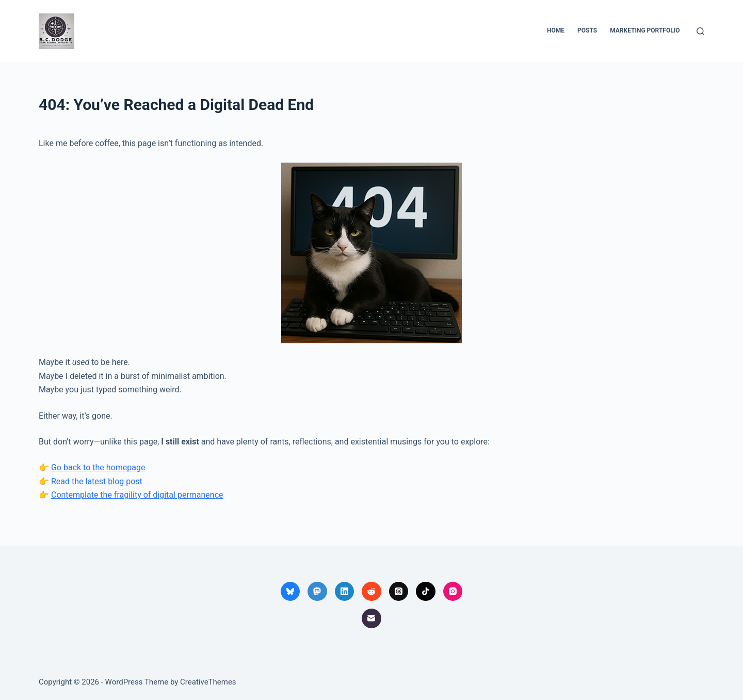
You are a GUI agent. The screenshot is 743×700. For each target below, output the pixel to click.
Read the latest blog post (97, 481)
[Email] (372, 618)
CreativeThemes (208, 682)
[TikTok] (426, 592)
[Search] (700, 31)
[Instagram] (453, 592)
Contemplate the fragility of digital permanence (137, 495)
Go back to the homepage (98, 467)
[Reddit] (372, 592)
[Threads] (399, 592)
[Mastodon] (317, 592)
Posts (587, 30)
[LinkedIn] (345, 592)
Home (556, 30)
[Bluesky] (290, 592)
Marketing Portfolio (645, 30)
